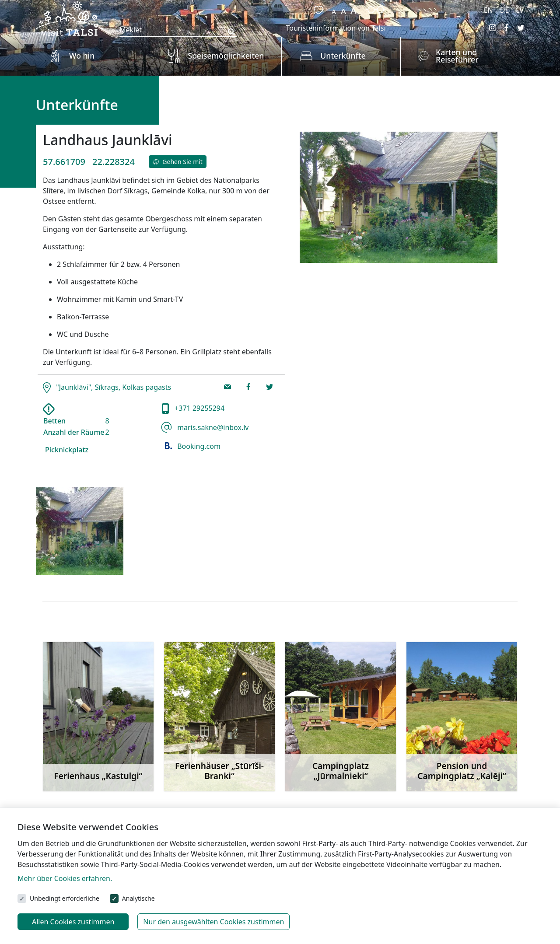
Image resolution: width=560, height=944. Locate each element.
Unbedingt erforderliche (65, 898)
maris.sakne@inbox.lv (212, 427)
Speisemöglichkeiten (226, 56)
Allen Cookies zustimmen (73, 922)
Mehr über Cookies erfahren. (65, 878)
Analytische (138, 898)
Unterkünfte (343, 56)
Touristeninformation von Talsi (336, 28)
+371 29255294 (199, 408)
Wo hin (82, 56)
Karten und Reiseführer (457, 56)
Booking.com (191, 446)
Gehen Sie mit (178, 162)
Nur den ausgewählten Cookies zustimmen (213, 922)
